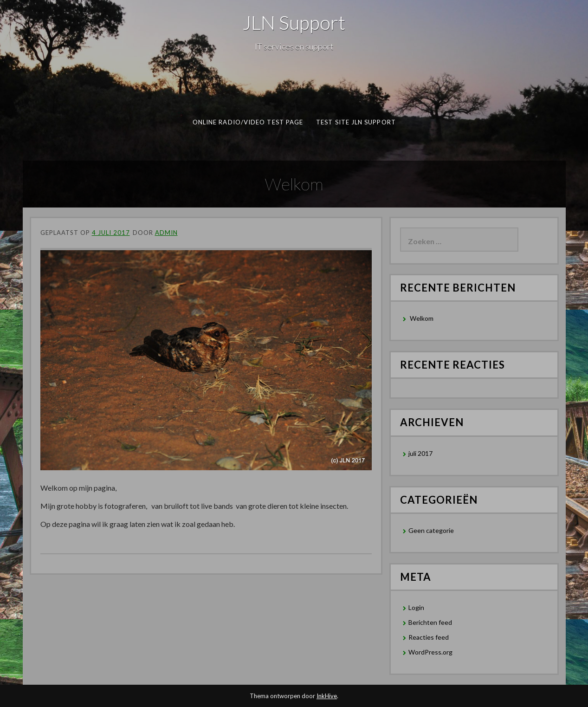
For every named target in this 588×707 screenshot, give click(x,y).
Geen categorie (431, 530)
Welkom (422, 318)
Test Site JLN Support (356, 122)
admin (166, 233)
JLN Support (294, 22)
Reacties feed (429, 637)
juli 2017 (420, 453)
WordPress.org (430, 652)
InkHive (327, 696)
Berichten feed (430, 622)
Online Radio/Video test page (247, 122)
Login (416, 607)
